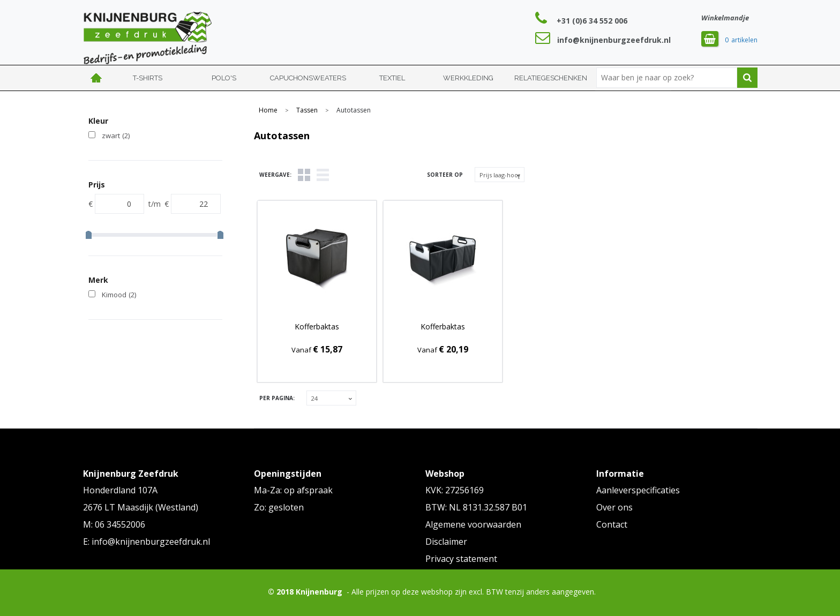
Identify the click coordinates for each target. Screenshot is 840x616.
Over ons (614, 507)
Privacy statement (461, 559)
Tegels (304, 175)
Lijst (323, 175)
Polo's (224, 78)
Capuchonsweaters (308, 78)
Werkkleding (468, 78)
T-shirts (148, 78)
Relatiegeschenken (551, 78)
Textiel (392, 78)
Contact (612, 524)
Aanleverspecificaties (638, 490)
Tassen (307, 110)
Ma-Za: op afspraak (293, 490)
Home (96, 78)
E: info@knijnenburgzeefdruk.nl (147, 542)
